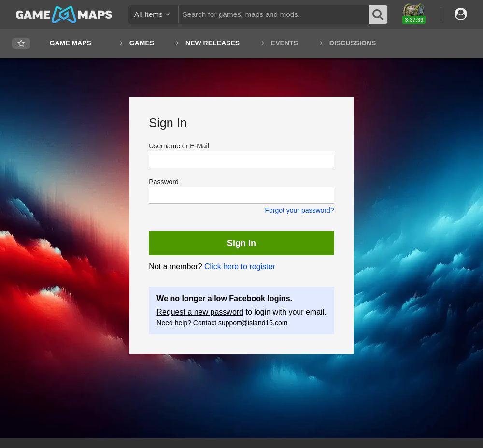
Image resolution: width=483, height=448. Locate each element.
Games (142, 43)
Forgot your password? (299, 210)
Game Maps (71, 43)
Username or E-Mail (179, 146)
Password (163, 182)
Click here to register (240, 267)
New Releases (213, 43)
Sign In (241, 243)
